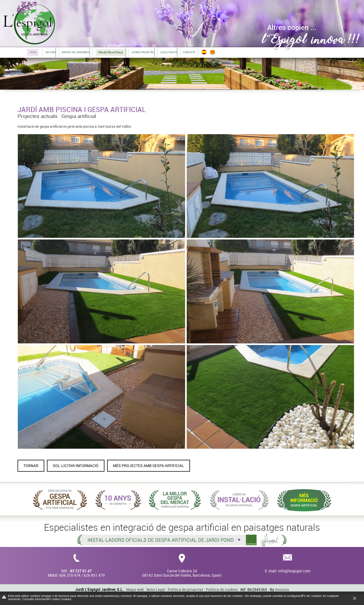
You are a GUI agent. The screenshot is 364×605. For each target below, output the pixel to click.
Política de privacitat (186, 589)
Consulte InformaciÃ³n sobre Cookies (47, 599)
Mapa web (135, 589)
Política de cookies (222, 589)
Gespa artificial (79, 116)
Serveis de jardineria (76, 52)
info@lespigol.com (294, 571)
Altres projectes (143, 52)
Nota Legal (156, 589)
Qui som (51, 52)
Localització (169, 52)
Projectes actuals (38, 116)
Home (33, 52)
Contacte (189, 52)
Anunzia (282, 589)
